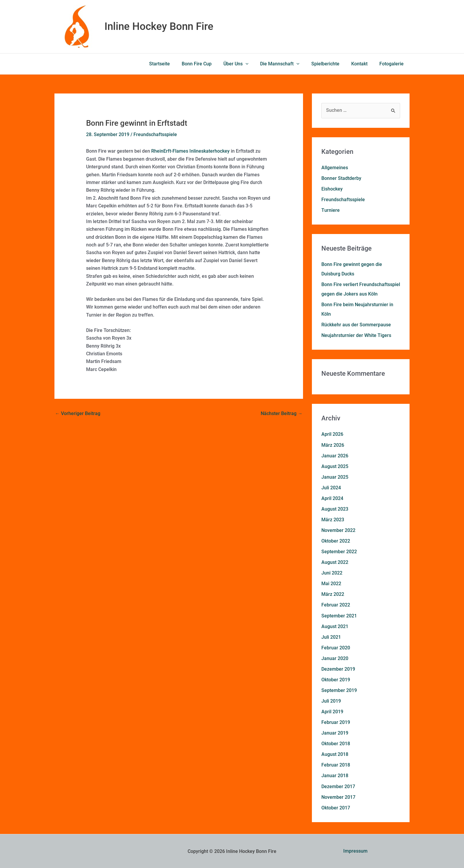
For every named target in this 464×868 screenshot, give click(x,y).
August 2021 (335, 626)
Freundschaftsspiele (155, 134)
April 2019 (332, 711)
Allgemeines (335, 168)
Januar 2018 (335, 775)
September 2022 (339, 551)
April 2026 (332, 434)
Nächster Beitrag (282, 413)
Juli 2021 (331, 637)
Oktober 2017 (336, 807)
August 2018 (335, 754)
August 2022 (335, 562)
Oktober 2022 (336, 541)
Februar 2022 (336, 605)
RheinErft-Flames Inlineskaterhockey (190, 151)
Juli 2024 (331, 487)
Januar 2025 (335, 477)
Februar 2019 (336, 722)
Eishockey (332, 189)
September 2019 (339, 690)
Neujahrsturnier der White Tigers (356, 335)
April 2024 (332, 498)
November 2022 (338, 530)
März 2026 (333, 445)
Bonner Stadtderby (341, 178)
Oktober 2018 (336, 743)
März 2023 (333, 519)
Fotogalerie (393, 64)
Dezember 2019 (338, 668)
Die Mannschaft (288, 64)
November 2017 (338, 796)
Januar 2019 (335, 732)
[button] (256, 64)
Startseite (175, 64)
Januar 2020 (335, 658)
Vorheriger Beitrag (78, 413)
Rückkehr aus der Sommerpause (356, 325)
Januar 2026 (335, 455)
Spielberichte (331, 64)
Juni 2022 (332, 573)
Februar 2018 (336, 764)
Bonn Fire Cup (210, 64)
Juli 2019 (331, 700)
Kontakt (363, 64)
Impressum (355, 850)
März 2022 (333, 594)
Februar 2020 (336, 647)
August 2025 (335, 466)
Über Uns (247, 64)
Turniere (330, 210)
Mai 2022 (331, 583)
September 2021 (339, 615)
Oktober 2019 (336, 679)
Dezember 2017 (338, 786)
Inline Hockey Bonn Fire (159, 26)
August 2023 (335, 509)
